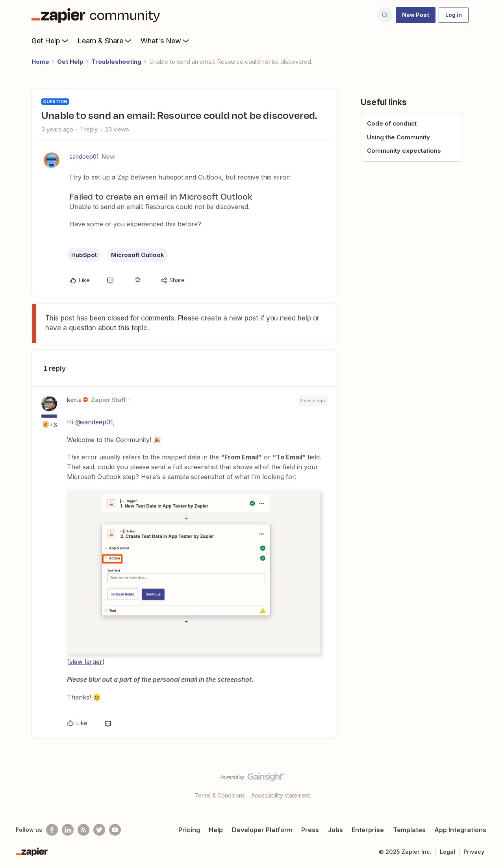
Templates (409, 830)
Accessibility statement (281, 795)
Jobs (335, 830)
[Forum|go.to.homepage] (98, 15)
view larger (86, 662)
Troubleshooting (116, 62)
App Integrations (460, 830)
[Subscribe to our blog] (83, 830)
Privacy (474, 852)
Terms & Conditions (220, 795)
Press (310, 830)
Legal (447, 852)
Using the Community (398, 137)
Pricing (189, 830)
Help (216, 830)
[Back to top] (488, 784)
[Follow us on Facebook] (52, 830)
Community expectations (404, 151)
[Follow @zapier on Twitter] (99, 830)
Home (40, 62)
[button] (416, 15)
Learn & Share (105, 41)
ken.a (74, 400)
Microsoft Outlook (138, 255)
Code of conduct (392, 123)
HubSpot (84, 255)
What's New (166, 41)
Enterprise (368, 830)
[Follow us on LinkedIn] (68, 830)
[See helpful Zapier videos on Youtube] (115, 830)
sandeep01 (84, 156)
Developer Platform (262, 830)
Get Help (51, 41)
